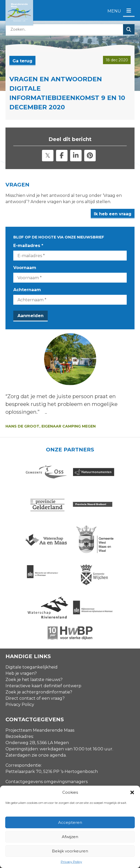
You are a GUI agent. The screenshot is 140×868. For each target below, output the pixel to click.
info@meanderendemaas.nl (35, 731)
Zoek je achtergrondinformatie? (39, 632)
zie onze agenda (49, 695)
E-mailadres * (28, 246)
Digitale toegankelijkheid (32, 607)
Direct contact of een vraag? (35, 638)
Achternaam (27, 290)
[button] (132, 792)
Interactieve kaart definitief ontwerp (43, 625)
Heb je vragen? (21, 613)
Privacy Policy (71, 862)
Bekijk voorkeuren (70, 851)
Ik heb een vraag (113, 214)
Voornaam (25, 268)
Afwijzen (70, 837)
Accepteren (70, 822)
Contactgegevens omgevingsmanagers (47, 721)
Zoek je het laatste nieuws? (34, 619)
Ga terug (22, 61)
